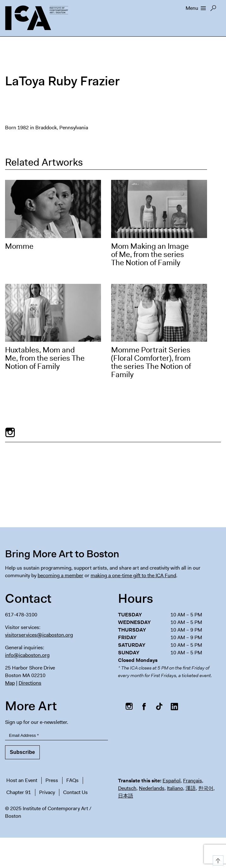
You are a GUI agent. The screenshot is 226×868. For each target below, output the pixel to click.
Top (217, 859)
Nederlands (152, 788)
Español (172, 781)
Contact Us (75, 792)
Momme (19, 246)
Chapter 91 (19, 792)
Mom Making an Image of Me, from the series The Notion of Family (150, 254)
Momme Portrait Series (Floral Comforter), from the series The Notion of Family (151, 362)
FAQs (72, 780)
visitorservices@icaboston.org (39, 635)
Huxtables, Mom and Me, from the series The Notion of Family (45, 358)
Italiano (175, 788)
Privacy (47, 792)
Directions (30, 683)
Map (10, 683)
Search (213, 10)
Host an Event (22, 780)
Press (52, 780)
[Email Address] (56, 736)
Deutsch (127, 788)
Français (193, 781)
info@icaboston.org (27, 655)
